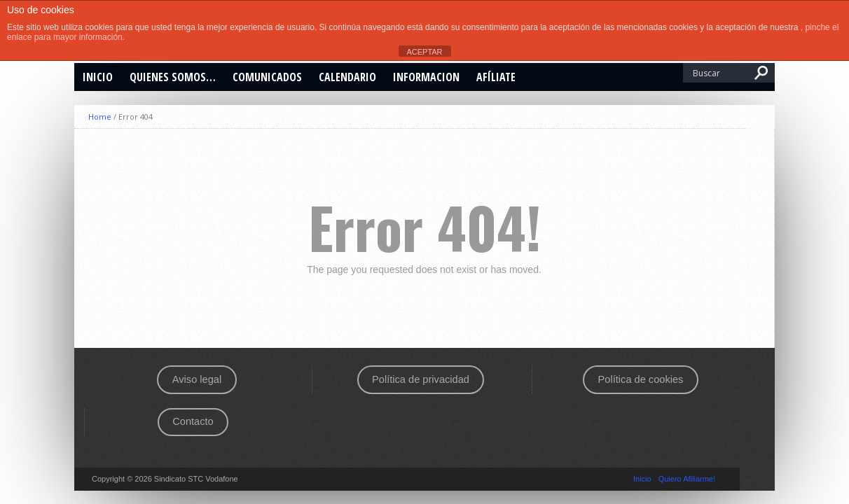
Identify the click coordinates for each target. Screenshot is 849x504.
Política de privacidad (421, 379)
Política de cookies (641, 379)
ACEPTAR (424, 52)
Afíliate (496, 77)
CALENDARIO (347, 77)
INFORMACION (426, 77)
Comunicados (267, 77)
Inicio (98, 77)
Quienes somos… (173, 77)
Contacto (193, 421)
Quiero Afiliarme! (687, 479)
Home (100, 117)
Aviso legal (197, 379)
